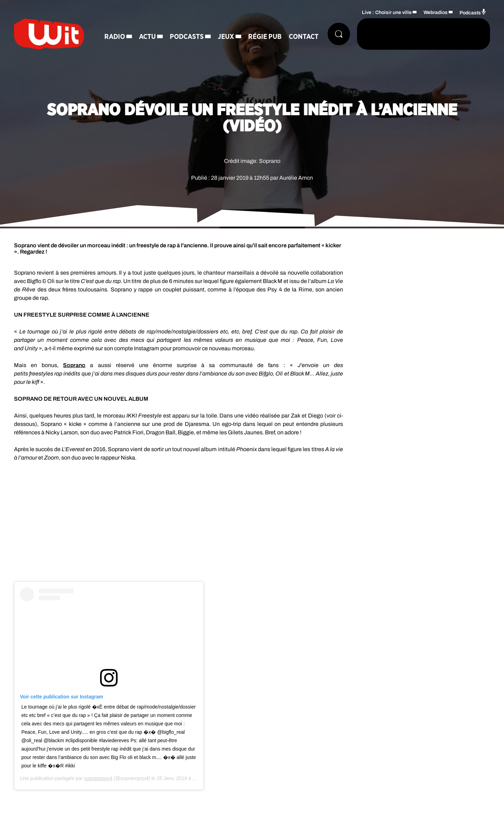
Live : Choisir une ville (387, 12)
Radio (115, 37)
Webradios (436, 12)
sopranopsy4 (98, 778)
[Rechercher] (339, 34)
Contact (304, 37)
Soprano (74, 365)
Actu (147, 37)
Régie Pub (265, 37)
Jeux (226, 37)
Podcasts (187, 37)
